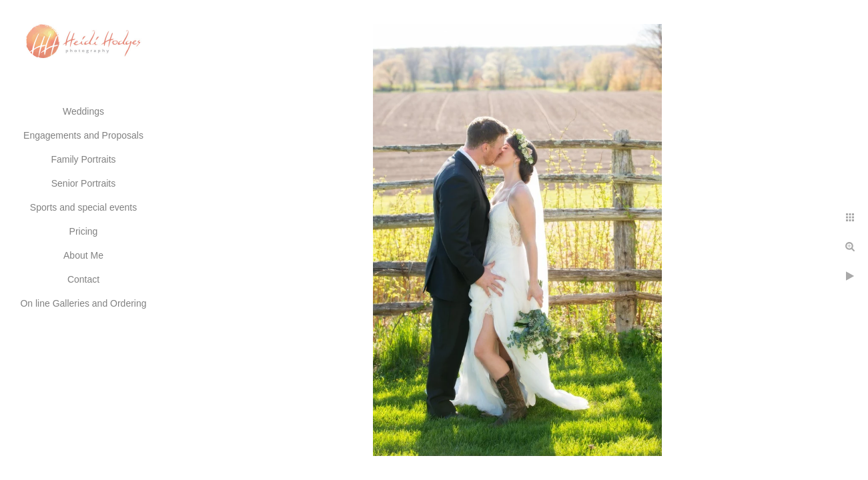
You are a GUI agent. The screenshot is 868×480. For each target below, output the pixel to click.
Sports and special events (83, 207)
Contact (83, 279)
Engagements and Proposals (83, 135)
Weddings (83, 111)
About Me (83, 255)
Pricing (84, 231)
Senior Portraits (83, 183)
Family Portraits (83, 159)
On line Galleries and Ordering (83, 303)
